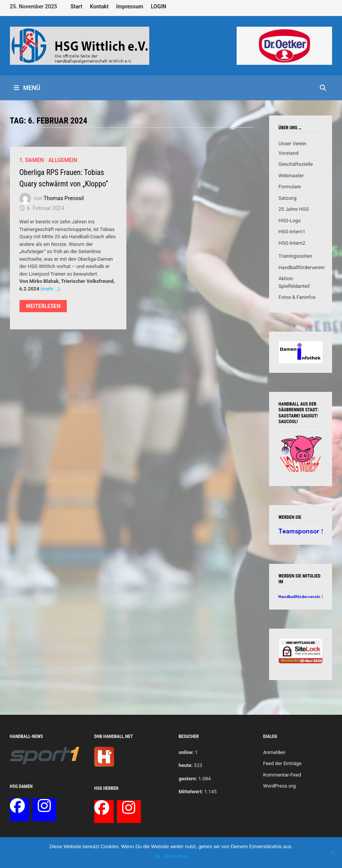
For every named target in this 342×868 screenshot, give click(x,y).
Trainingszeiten (295, 256)
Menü (27, 88)
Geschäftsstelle (296, 164)
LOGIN (158, 6)
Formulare (290, 187)
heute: (186, 765)
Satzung (288, 198)
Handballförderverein (302, 267)
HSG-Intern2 (292, 243)
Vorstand (289, 153)
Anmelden (274, 752)
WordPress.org (279, 786)
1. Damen (32, 160)
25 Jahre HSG (294, 209)
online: (186, 752)
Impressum (130, 6)
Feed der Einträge (282, 763)
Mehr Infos (176, 856)
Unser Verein (293, 144)
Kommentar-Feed (282, 775)
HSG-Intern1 (292, 232)
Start (77, 6)
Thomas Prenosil (64, 198)
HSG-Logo (290, 221)
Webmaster (291, 176)
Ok (157, 856)
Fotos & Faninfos (297, 297)
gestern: (188, 779)
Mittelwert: (191, 792)
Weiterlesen (43, 307)
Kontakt (99, 6)
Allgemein (63, 160)
